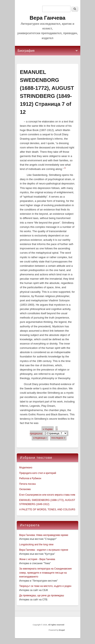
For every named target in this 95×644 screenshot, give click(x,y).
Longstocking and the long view (36, 545)
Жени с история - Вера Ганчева (37, 559)
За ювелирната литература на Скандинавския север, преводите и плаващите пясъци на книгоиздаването (45, 573)
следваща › (40, 438)
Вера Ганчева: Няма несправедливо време (44, 535)
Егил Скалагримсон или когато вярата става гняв (47, 495)
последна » (58, 438)
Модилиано (26, 468)
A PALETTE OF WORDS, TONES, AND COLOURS (47, 510)
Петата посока (27, 484)
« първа (48, 429)
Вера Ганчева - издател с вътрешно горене (44, 550)
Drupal (62, 630)
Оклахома (25, 489)
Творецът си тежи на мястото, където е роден (45, 586)
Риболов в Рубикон (30, 478)
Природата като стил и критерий (38, 473)
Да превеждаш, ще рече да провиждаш (42, 595)
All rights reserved (56, 625)
